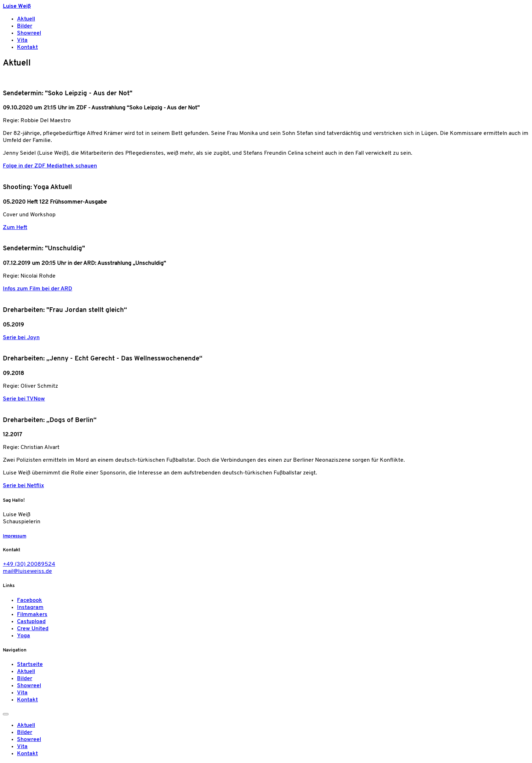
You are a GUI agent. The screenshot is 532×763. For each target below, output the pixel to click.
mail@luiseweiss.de (27, 571)
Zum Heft (15, 228)
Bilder (25, 26)
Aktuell (26, 19)
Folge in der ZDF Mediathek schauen (50, 166)
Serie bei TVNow (24, 399)
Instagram (30, 608)
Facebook (30, 600)
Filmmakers (32, 615)
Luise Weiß (17, 6)
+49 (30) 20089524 (29, 564)
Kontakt (27, 47)
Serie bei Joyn (21, 338)
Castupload (31, 622)
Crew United (33, 629)
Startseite (30, 665)
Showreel (29, 33)
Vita (22, 40)
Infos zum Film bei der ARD (38, 289)
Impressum (15, 536)
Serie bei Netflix (23, 486)
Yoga (24, 636)
